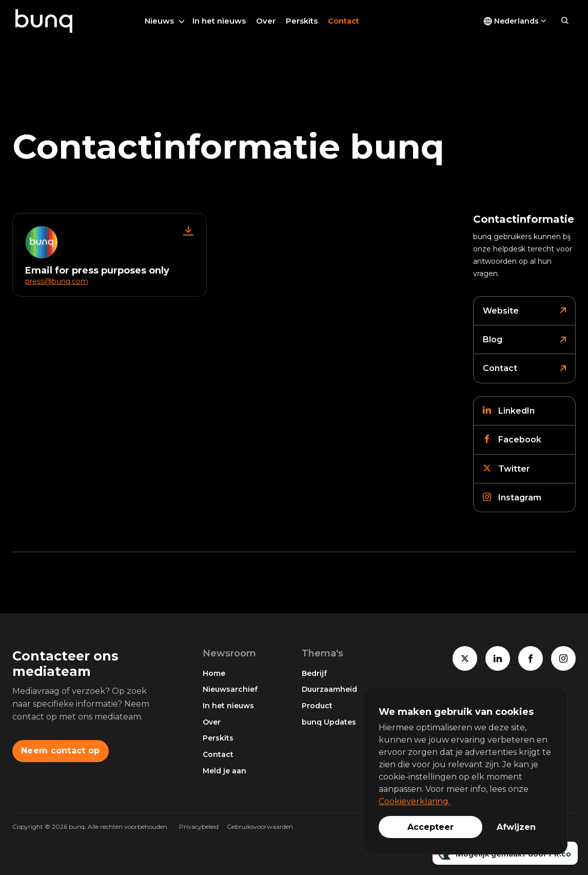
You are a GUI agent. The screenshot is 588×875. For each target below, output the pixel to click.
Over (266, 21)
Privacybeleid (199, 827)
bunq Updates (329, 722)
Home (214, 673)
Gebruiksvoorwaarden (260, 827)
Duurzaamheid (329, 689)
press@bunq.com (57, 281)
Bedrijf (314, 673)
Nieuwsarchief (230, 689)
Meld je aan (224, 771)
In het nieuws (219, 21)
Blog (493, 339)
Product (317, 706)
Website (501, 311)
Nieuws (159, 21)
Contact (344, 21)
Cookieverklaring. (414, 801)
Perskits (302, 21)
